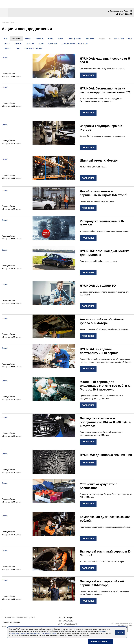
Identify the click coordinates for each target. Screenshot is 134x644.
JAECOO (30, 44)
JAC (18, 49)
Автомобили (119, 39)
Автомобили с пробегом (75, 44)
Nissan (39, 39)
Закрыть (120, 632)
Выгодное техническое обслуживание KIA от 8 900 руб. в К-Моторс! (105, 422)
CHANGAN (53, 44)
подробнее (88, 75)
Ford (41, 44)
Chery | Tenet (74, 39)
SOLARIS (90, 39)
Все (6, 39)
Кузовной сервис (33, 49)
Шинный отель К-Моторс (99, 160)
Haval (51, 39)
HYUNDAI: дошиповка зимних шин (106, 455)
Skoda (28, 39)
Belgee (8, 49)
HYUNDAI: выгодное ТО (98, 286)
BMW (61, 39)
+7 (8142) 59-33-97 (124, 14)
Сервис (129, 39)
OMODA (18, 44)
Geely (7, 44)
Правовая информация (11, 622)
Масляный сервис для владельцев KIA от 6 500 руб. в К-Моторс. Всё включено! (105, 386)
